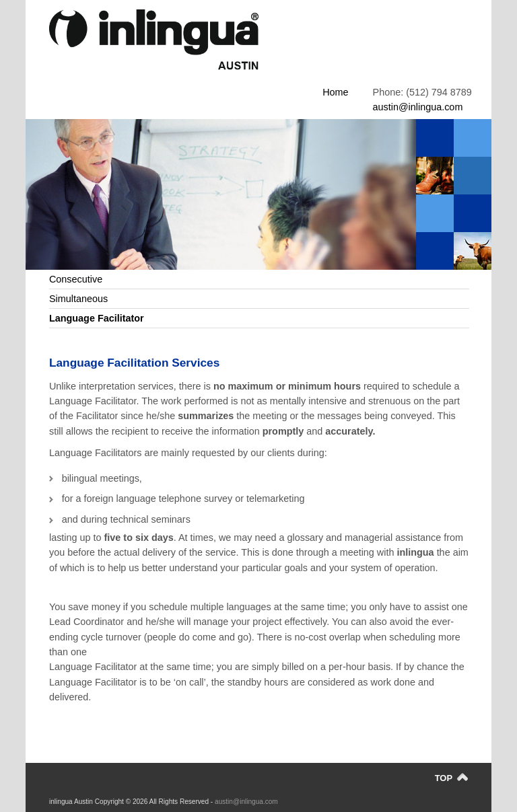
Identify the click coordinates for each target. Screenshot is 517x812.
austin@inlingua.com (418, 107)
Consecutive (76, 279)
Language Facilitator (97, 318)
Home (335, 92)
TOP (451, 778)
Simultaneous (78, 299)
